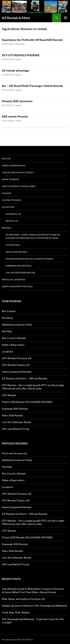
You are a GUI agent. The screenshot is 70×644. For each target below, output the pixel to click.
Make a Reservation (14, 165)
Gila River (8, 318)
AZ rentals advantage (15, 70)
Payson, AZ (12, 221)
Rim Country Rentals (14, 338)
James (18, 59)
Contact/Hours (11, 200)
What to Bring (11, 179)
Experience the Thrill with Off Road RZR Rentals (32, 40)
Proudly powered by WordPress (17, 639)
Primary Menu (66, 18)
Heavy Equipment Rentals (17, 286)
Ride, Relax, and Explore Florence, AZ (23, 599)
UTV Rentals (13, 245)
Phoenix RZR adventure (17, 101)
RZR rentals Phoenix (15, 116)
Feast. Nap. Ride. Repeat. (16, 612)
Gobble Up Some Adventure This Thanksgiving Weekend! (35, 606)
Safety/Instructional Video (19, 186)
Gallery (7, 193)
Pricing (6, 159)
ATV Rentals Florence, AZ (17, 358)
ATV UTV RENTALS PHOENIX (21, 55)
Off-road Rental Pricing (15, 429)
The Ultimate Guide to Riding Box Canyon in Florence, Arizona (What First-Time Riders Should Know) (33, 590)
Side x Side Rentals (16, 252)
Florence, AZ (13, 214)
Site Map (7, 331)
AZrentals (20, 44)
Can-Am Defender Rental (20, 273)
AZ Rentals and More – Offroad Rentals (25, 378)
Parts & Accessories (14, 279)
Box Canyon (9, 311)
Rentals (7, 228)
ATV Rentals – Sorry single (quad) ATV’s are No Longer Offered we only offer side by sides (33, 236)
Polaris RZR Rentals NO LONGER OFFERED (29, 259)
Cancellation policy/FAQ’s (18, 172)
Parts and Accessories (15, 453)
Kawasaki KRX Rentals (18, 266)
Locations (8, 207)
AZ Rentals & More (16, 18)
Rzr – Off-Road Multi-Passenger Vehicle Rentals (32, 86)
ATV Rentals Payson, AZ (16, 365)
